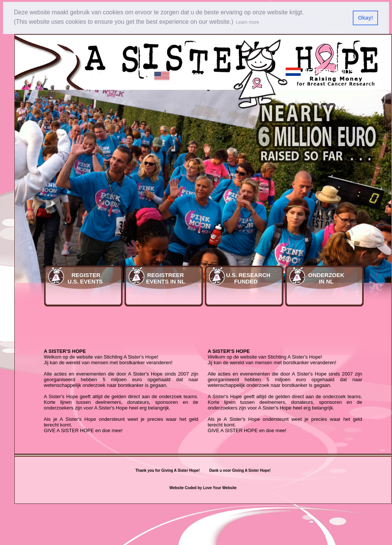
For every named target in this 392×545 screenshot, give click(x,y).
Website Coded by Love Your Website (203, 488)
